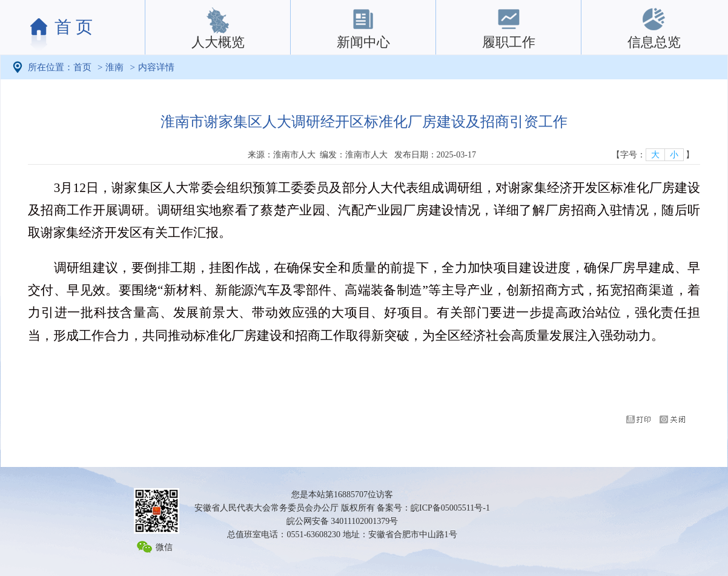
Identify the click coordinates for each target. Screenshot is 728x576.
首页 (82, 67)
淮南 (114, 67)
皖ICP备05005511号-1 (450, 508)
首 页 (74, 27)
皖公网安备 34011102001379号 (342, 521)
